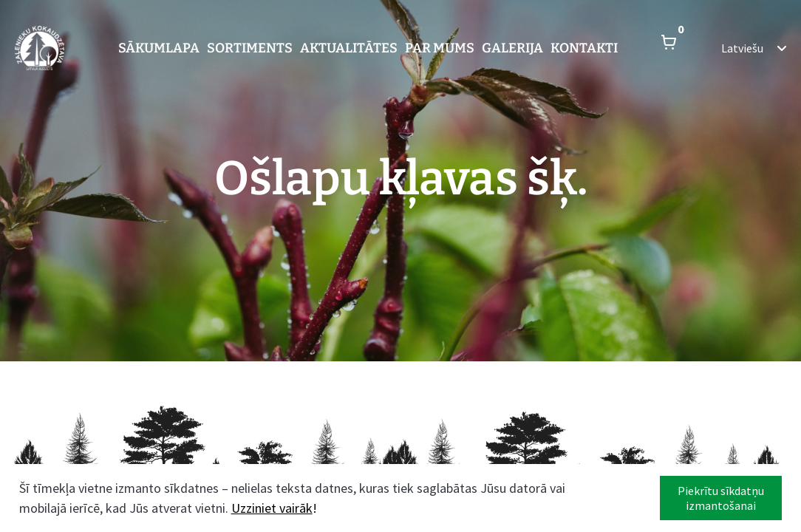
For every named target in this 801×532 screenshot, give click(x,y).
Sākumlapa (159, 48)
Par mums (440, 48)
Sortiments (250, 48)
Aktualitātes (349, 48)
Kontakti (584, 48)
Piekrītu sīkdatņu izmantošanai (721, 498)
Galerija (512, 48)
